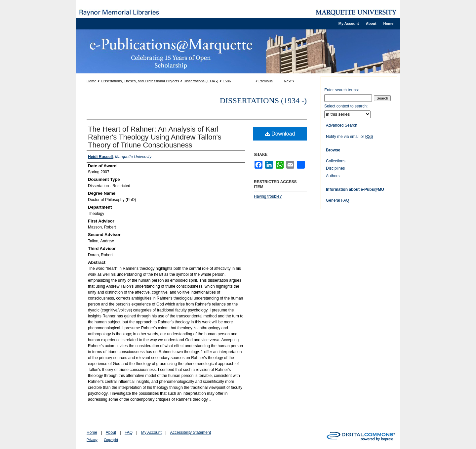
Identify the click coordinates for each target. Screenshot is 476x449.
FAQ (129, 432)
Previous (266, 81)
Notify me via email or (350, 137)
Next (288, 81)
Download (280, 134)
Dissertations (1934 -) (201, 81)
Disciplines (335, 168)
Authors (333, 176)
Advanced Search (342, 125)
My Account (151, 432)
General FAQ (337, 200)
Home (91, 81)
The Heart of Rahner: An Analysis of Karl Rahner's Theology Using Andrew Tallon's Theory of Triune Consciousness (155, 137)
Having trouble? (268, 196)
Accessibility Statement (191, 432)
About (111, 432)
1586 (227, 81)
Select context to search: (346, 106)
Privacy (92, 440)
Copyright (111, 440)
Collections (336, 161)
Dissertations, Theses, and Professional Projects (140, 81)
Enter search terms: (342, 90)
